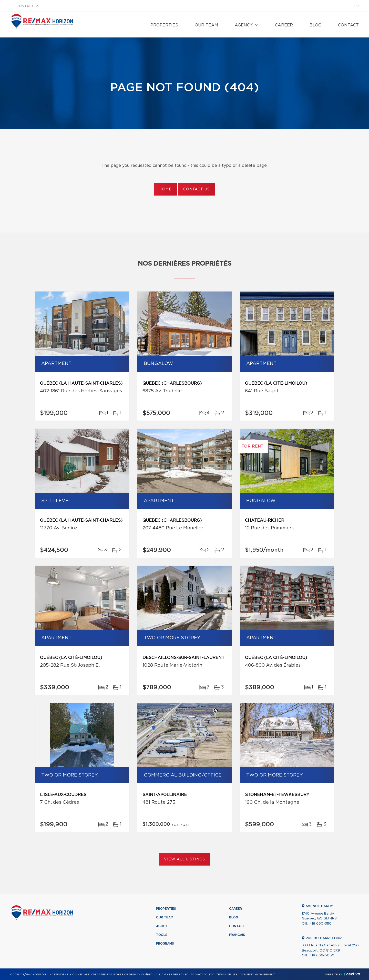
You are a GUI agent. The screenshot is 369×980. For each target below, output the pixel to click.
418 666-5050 (322, 955)
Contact (348, 25)
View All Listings (184, 859)
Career (284, 25)
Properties (164, 25)
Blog (315, 25)
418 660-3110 (321, 924)
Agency (244, 25)
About (162, 926)
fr (357, 6)
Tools (162, 935)
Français (237, 935)
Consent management (257, 975)
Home (166, 189)
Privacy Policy (202, 975)
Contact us (28, 6)
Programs (165, 944)
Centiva (352, 974)
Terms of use (227, 975)
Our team (206, 25)
